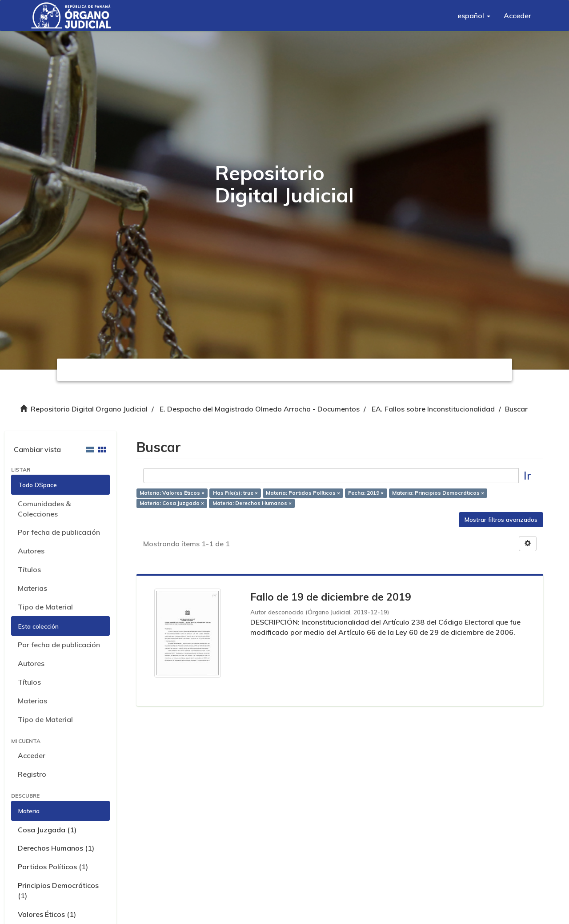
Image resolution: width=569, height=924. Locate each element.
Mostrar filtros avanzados (501, 520)
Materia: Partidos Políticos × (303, 493)
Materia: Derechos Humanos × (252, 503)
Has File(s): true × (235, 493)
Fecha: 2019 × (366, 493)
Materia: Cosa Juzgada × (172, 503)
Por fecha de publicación (59, 532)
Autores (31, 551)
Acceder (32, 755)
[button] (474, 16)
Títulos (29, 569)
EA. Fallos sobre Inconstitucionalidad (433, 409)
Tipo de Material (45, 607)
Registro (32, 774)
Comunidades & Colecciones (44, 509)
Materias (32, 588)
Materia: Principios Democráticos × (438, 493)
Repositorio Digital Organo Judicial (89, 409)
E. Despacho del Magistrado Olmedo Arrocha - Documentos (260, 409)
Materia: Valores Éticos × (172, 493)
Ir (527, 475)
